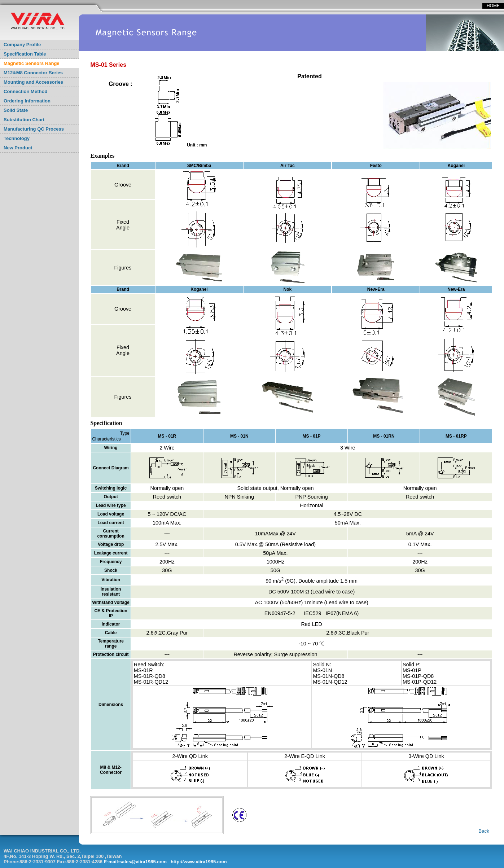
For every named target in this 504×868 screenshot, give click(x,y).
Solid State (16, 110)
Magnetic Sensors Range (32, 63)
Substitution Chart (24, 120)
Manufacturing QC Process (34, 129)
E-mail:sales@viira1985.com (135, 862)
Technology (17, 138)
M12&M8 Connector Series (33, 73)
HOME (493, 6)
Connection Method (25, 91)
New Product (18, 148)
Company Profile (22, 45)
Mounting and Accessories (33, 82)
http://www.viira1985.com (199, 862)
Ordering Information (27, 101)
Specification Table (25, 54)
